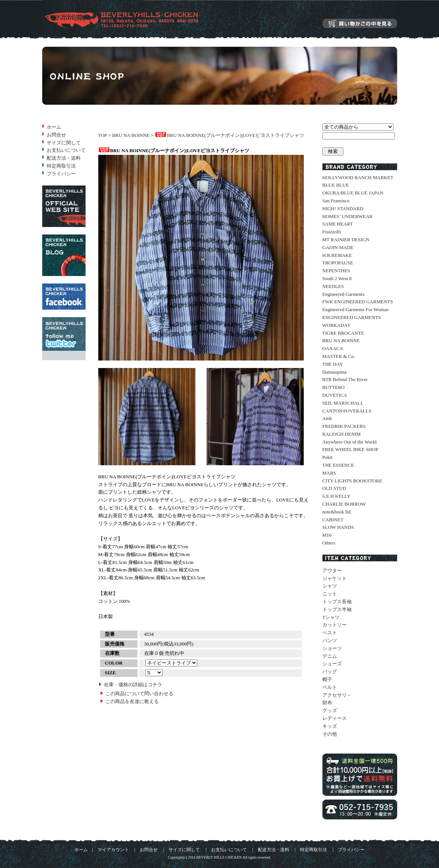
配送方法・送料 (64, 158)
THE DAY (333, 364)
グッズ (330, 710)
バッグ (330, 671)
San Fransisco (336, 201)
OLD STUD (334, 488)
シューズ (332, 664)
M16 (327, 535)
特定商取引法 (61, 166)
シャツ (330, 586)
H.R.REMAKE (337, 255)
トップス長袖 (337, 602)
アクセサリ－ (337, 695)
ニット (330, 594)
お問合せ (56, 135)
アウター (332, 571)
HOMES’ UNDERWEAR (347, 216)
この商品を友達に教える (132, 701)
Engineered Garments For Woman (355, 309)
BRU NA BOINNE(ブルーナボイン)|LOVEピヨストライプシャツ (229, 135)
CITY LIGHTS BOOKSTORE (352, 481)
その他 (330, 734)
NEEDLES (333, 286)
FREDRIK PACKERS (344, 426)
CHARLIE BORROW (344, 504)
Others (329, 543)
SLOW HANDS (338, 527)
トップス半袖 (337, 609)
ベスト (330, 633)
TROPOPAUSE (338, 263)
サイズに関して (64, 143)
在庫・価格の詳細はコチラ (133, 685)
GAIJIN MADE (338, 247)
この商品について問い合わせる (139, 694)
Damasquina (335, 372)
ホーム (54, 127)
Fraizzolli (332, 232)
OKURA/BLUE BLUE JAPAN (353, 193)
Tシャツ (331, 617)
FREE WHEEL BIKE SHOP (350, 449)
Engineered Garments (344, 294)
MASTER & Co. (339, 356)
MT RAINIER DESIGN (346, 240)
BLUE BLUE (336, 185)
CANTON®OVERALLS (347, 411)
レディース (335, 718)
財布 (327, 703)
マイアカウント (113, 850)
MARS (329, 473)
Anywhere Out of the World (350, 442)
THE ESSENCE (338, 465)
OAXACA (333, 348)
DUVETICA (335, 395)
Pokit (327, 457)
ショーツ (332, 648)
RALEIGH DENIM (342, 434)
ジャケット (335, 578)
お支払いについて (66, 150)
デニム (330, 656)
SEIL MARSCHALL (343, 403)
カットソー (335, 625)
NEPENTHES (336, 271)
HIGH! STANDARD (343, 208)
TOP (103, 135)
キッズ (330, 726)
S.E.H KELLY (337, 496)
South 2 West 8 (337, 278)
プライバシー (61, 174)
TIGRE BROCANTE (343, 333)
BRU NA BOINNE (131, 135)
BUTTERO (334, 387)
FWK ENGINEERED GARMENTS (358, 302)
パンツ (330, 640)
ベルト (330, 687)
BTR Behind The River (345, 379)
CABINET (333, 520)
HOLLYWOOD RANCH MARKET (358, 177)
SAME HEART (338, 224)
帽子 (327, 679)
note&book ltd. (337, 512)
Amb (327, 418)
